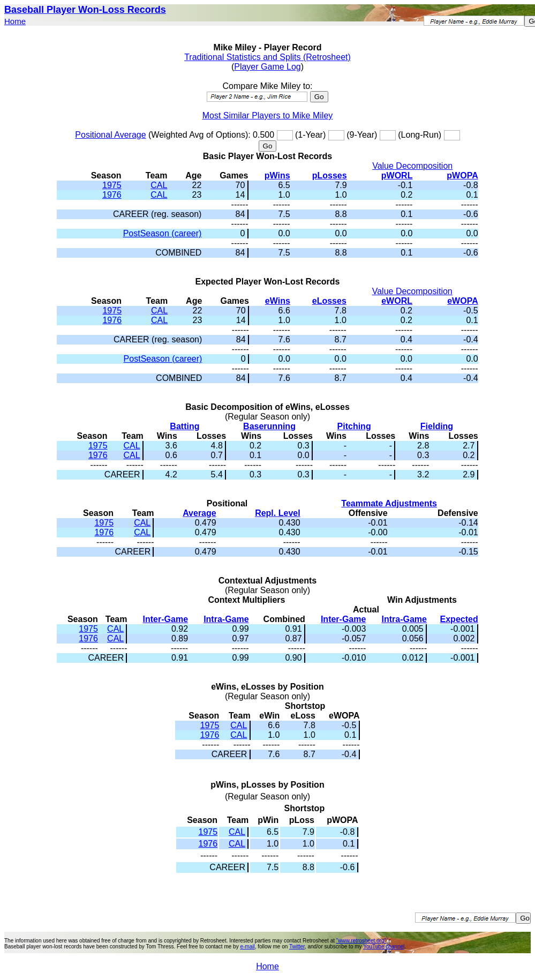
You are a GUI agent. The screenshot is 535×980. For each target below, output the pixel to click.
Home (15, 21)
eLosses (329, 301)
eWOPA (462, 301)
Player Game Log (267, 67)
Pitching (354, 426)
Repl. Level (277, 513)
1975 (112, 185)
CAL (159, 185)
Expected (459, 619)
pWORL (397, 175)
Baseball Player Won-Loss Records (85, 10)
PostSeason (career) (163, 233)
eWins (278, 301)
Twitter (297, 947)
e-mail (247, 947)
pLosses (330, 175)
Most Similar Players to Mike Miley (268, 115)
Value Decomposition (412, 166)
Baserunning (269, 426)
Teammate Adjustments (389, 503)
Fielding (437, 426)
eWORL (397, 301)
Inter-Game (165, 619)
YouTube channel (384, 947)
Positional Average (110, 135)
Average (199, 513)
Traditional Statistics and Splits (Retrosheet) (267, 57)
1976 (112, 195)
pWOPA (462, 175)
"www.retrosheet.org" (361, 941)
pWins (277, 175)
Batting (184, 426)
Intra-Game (226, 619)
